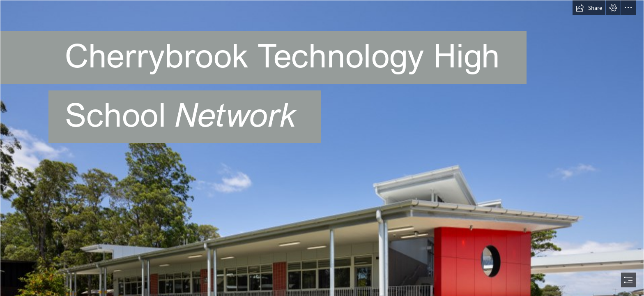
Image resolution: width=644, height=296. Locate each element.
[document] (322, 148)
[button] (589, 8)
